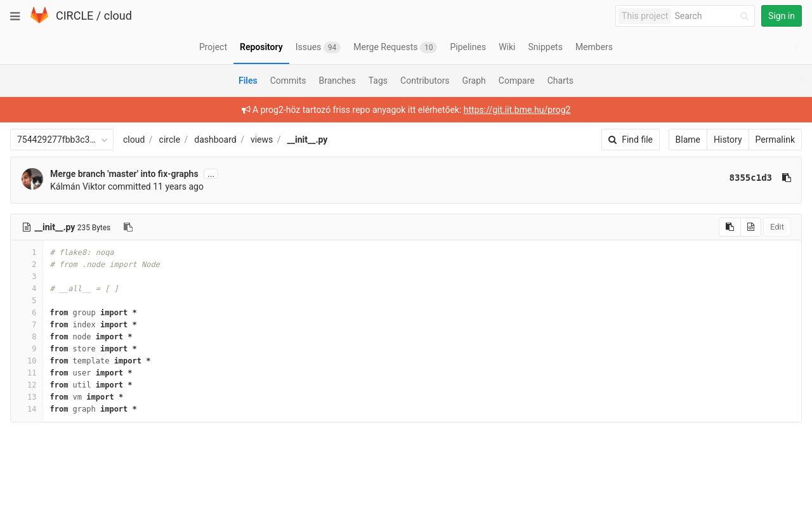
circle (170, 140)
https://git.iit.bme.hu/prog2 (517, 110)
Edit (777, 227)
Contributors (425, 81)
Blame (688, 140)
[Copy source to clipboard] (730, 227)
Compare (517, 81)
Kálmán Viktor (78, 186)
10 (27, 361)
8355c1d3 (751, 178)
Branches (337, 81)
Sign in (782, 16)
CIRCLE (75, 16)
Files (248, 81)
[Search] (714, 16)
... (211, 174)
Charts (560, 81)
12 (27, 385)
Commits (288, 81)
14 (27, 409)
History (728, 140)
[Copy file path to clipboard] (128, 227)
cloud (118, 16)
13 (27, 397)
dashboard (215, 140)
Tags (378, 81)
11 (27, 373)
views (262, 140)
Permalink (775, 140)
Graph (474, 81)
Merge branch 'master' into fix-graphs (124, 174)
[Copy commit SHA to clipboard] (787, 178)
